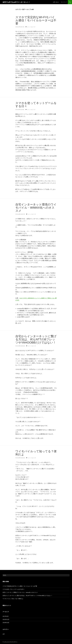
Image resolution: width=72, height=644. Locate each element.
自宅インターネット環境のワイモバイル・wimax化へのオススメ (36, 208)
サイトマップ (64, 2)
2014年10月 (6, 623)
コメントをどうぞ (31, 27)
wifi (4, 634)
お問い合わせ (56, 2)
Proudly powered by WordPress (10, 642)
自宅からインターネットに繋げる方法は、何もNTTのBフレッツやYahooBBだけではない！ (36, 339)
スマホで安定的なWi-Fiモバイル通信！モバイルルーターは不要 (36, 20)
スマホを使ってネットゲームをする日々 (36, 105)
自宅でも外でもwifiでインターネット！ (16, 2)
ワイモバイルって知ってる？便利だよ (36, 453)
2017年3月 (6, 616)
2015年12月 (6, 619)
